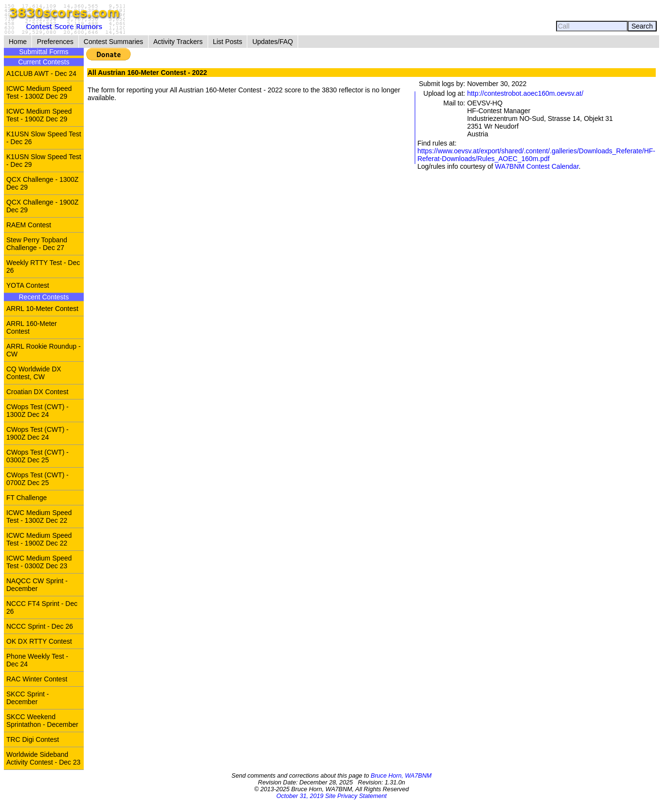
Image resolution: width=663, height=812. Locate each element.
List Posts (228, 42)
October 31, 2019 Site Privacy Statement (331, 796)
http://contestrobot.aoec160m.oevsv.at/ (525, 93)
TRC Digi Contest (33, 739)
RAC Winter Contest (37, 679)
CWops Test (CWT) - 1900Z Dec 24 (38, 433)
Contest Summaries (113, 42)
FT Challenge (27, 498)
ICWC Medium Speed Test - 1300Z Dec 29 (39, 92)
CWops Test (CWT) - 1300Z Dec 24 (38, 411)
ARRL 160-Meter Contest (32, 327)
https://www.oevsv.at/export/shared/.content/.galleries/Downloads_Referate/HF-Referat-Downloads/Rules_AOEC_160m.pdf (536, 155)
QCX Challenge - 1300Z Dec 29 (42, 183)
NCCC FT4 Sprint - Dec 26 (42, 607)
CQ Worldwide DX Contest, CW (34, 373)
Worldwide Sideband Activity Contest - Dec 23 (43, 758)
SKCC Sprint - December (28, 698)
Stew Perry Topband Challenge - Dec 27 (37, 244)
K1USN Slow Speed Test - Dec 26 (44, 138)
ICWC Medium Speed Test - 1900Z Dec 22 (39, 539)
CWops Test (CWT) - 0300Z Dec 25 (38, 456)
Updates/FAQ (272, 42)
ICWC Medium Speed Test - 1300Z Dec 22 (39, 517)
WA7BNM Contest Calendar (537, 166)
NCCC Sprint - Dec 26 (40, 626)
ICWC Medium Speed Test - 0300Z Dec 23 (39, 562)
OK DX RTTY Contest (39, 641)
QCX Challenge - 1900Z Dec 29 (42, 206)
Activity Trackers (178, 42)
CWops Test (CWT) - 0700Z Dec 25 (38, 479)
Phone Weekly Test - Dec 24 (37, 660)
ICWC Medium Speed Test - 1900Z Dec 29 (39, 115)
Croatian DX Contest (37, 392)
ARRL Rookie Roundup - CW (44, 350)
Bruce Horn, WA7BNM (401, 776)
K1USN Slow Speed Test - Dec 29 (44, 161)
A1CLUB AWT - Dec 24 (41, 74)
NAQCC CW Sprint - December (37, 585)
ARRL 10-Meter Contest (42, 309)
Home (18, 42)
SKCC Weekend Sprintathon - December (42, 721)
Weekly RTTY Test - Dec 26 (43, 266)
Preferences (55, 42)
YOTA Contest (28, 285)
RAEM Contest (29, 225)
